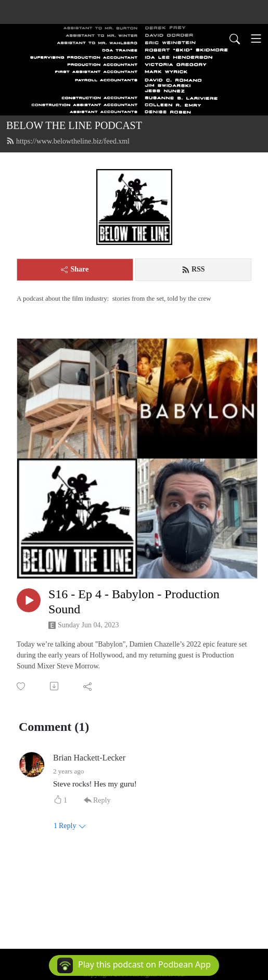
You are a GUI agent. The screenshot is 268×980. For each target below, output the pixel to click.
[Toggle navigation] (256, 38)
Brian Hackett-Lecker (89, 758)
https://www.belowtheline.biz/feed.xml (68, 141)
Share (75, 269)
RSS (193, 269)
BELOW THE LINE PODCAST (74, 125)
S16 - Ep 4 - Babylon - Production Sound (134, 602)
